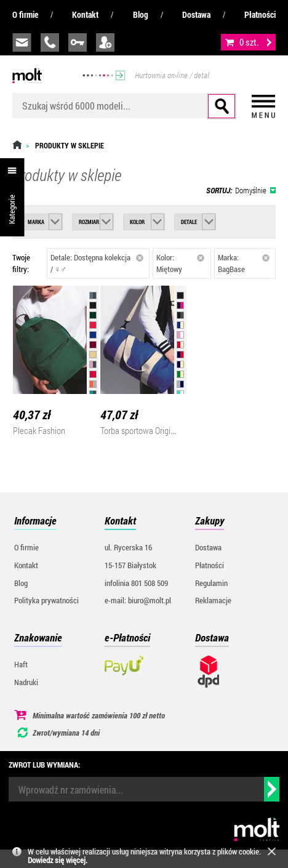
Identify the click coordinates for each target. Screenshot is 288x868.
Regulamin (211, 583)
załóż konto (105, 42)
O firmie (25, 14)
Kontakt (85, 14)
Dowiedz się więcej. (58, 860)
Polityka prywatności (46, 600)
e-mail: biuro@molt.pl (138, 600)
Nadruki (26, 682)
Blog (141, 14)
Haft (21, 664)
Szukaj (222, 106)
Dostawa (196, 14)
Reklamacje (213, 600)
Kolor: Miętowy (180, 263)
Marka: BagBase (244, 263)
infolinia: (50, 42)
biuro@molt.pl (22, 42)
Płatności (260, 14)
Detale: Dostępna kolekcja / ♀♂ (97, 263)
